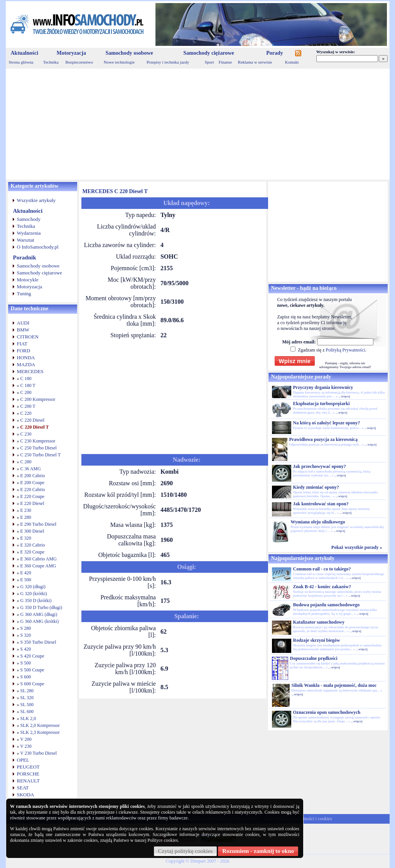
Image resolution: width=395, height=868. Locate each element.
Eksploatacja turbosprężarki (322, 404)
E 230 (26, 510)
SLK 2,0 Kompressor (40, 725)
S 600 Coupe (32, 684)
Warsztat (26, 240)
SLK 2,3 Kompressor (40, 732)
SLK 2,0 (28, 718)
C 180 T (28, 385)
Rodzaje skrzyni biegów (317, 640)
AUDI (23, 323)
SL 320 (27, 698)
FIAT (22, 344)
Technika (51, 62)
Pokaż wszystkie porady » (357, 547)
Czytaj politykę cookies (186, 851)
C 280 (26, 462)
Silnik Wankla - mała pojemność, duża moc (334, 685)
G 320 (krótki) (34, 594)
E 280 (26, 517)
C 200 (26, 392)
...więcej (344, 396)
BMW (23, 330)
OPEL (23, 760)
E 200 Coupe (33, 483)
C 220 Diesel (33, 420)
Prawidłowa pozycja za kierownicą (323, 439)
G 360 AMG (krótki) (40, 621)
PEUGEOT (28, 767)
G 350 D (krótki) (36, 601)
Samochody (29, 219)
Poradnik (25, 257)
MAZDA (26, 364)
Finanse (225, 62)
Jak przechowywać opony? (320, 466)
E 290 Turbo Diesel (39, 524)
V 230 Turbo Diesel (38, 753)
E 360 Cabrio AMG (39, 559)
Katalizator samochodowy (319, 622)
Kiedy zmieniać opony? (316, 487)
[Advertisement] (198, 124)
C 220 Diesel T (35, 427)
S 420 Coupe (32, 656)
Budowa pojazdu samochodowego (327, 605)
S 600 (26, 677)
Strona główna (21, 62)
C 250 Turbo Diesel (39, 448)
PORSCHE (28, 774)
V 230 (26, 746)
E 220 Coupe (33, 496)
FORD (24, 351)
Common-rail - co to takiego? (322, 569)
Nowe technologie (119, 62)
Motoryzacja (71, 53)
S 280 (26, 628)
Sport (209, 62)
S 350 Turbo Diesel (38, 642)
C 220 (26, 413)
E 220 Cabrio (33, 490)
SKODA (26, 795)
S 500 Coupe (32, 670)
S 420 (26, 649)
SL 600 (27, 712)
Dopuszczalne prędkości (314, 658)
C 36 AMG (31, 469)
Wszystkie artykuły (36, 200)
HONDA (26, 357)
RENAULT (28, 781)
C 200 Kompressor (38, 399)
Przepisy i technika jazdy (168, 62)
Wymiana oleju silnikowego (318, 522)
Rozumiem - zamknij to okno (258, 851)
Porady (275, 53)
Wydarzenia (29, 233)
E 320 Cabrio (33, 545)
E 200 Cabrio (33, 476)
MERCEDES (30, 371)
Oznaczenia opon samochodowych (327, 712)
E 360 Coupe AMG (38, 566)
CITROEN (28, 337)
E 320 (26, 538)
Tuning (24, 294)
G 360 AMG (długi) (39, 614)
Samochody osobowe (129, 53)
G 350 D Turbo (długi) (41, 607)
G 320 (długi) (33, 587)
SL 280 (27, 691)
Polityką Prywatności (345, 350)
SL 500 (27, 705)
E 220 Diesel (32, 503)
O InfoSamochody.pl (38, 247)
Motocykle (28, 280)
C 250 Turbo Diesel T (41, 455)
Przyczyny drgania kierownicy (323, 387)
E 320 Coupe (33, 552)
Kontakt (292, 62)
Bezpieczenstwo (79, 62)
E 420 (26, 573)
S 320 (26, 635)
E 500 (26, 580)
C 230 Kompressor (38, 441)
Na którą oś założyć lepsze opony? (327, 423)
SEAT (23, 788)
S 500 (26, 663)
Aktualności (25, 53)
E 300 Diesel (32, 531)
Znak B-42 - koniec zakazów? (322, 587)
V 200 (26, 739)
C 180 (26, 378)
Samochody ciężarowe (209, 53)
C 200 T (28, 406)
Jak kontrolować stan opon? (321, 504)
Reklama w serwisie (255, 62)
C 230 (26, 434)
